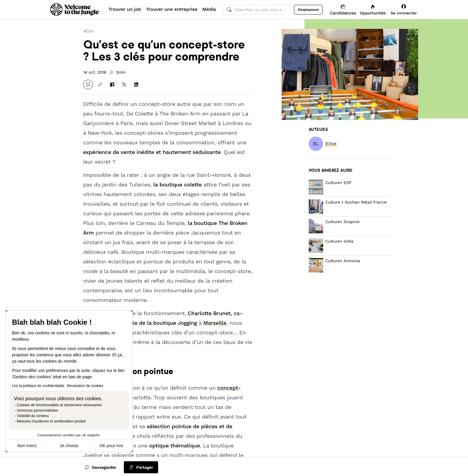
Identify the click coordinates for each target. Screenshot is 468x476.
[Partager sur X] (124, 84)
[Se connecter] (404, 9)
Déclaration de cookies (85, 386)
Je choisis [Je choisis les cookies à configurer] (69, 446)
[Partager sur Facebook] (112, 84)
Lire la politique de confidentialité (38, 386)
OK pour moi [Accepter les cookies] (111, 446)
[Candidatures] (343, 9)
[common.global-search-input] (257, 10)
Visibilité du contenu (33, 416)
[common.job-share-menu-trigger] (141, 467)
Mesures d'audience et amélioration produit (51, 421)
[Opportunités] (373, 9)
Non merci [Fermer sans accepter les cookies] (27, 446)
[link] (331, 144)
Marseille (215, 323)
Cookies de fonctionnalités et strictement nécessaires (59, 405)
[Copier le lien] (100, 84)
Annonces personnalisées (37, 410)
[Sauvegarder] (88, 84)
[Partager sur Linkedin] (136, 84)
